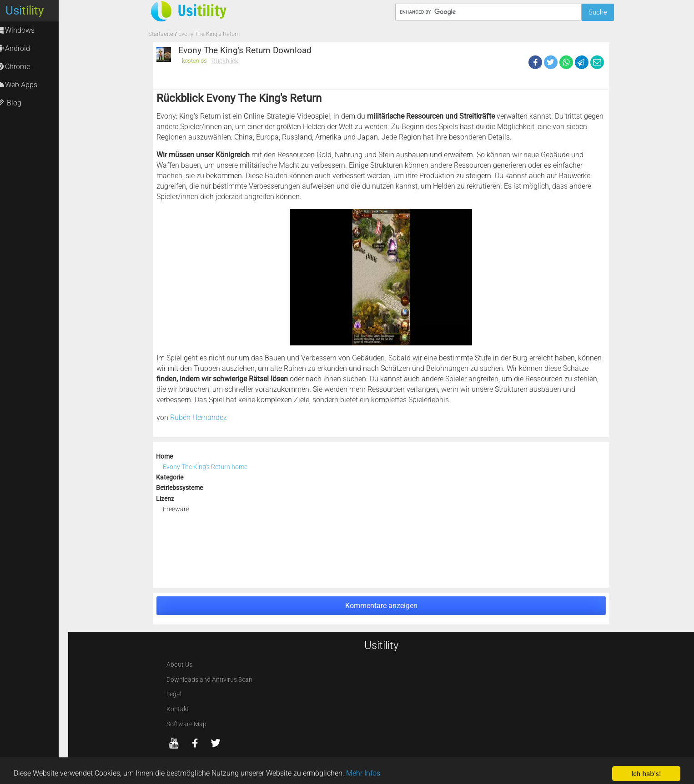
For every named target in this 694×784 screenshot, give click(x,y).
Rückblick (225, 61)
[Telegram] (582, 62)
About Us (179, 665)
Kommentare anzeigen (381, 606)
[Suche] (488, 12)
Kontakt (178, 709)
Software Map (186, 724)
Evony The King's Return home (205, 467)
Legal (174, 694)
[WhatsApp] (566, 62)
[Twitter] (551, 62)
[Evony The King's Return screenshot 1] (381, 277)
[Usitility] (226, 11)
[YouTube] (174, 743)
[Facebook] (535, 62)
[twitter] (216, 743)
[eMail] (597, 62)
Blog (18, 103)
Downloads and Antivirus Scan (209, 680)
